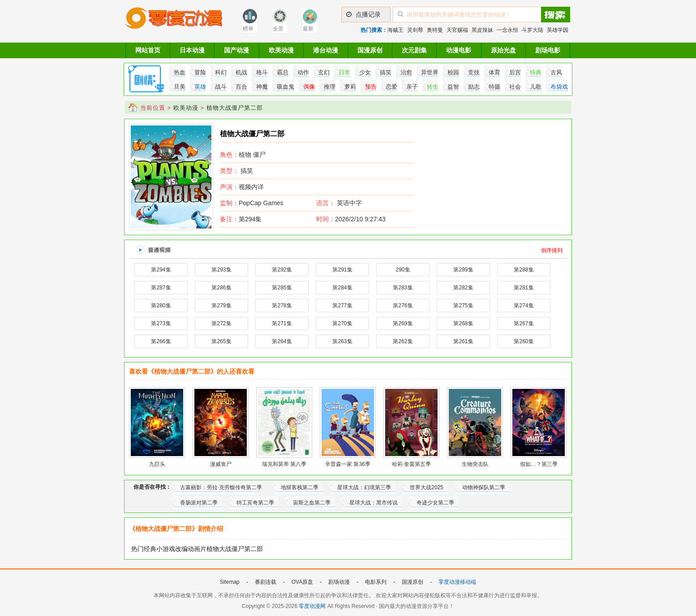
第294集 (241, 219)
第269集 (403, 323)
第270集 (342, 323)
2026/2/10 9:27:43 (351, 219)
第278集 (282, 306)
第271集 (282, 323)
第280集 (161, 306)
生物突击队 (475, 464)
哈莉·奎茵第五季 (411, 464)
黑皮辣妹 (482, 30)
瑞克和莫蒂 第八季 (284, 464)
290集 (403, 270)
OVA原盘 (302, 582)
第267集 (524, 323)
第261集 (463, 341)
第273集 (161, 323)
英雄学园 (558, 30)
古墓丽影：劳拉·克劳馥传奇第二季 (221, 487)
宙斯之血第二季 (312, 503)
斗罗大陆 (533, 30)
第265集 (221, 341)
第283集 (403, 288)
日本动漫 (192, 50)
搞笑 (247, 171)
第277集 (342, 306)
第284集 (342, 288)
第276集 (403, 306)
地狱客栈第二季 (300, 487)
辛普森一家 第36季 (348, 464)
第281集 (524, 288)
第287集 (161, 288)
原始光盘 (503, 50)
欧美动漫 (281, 50)
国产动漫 (236, 50)
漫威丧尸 (221, 464)
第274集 (524, 306)
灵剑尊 (415, 30)
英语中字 (349, 203)
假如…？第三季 (539, 464)
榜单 (248, 29)
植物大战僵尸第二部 (235, 108)
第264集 (282, 341)
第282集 (463, 288)
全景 (278, 29)
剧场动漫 (339, 582)
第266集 (161, 341)
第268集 (463, 323)
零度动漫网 (312, 606)
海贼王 (395, 30)
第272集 (221, 323)
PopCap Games (252, 203)
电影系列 (376, 582)
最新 (308, 29)
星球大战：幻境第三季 (364, 487)
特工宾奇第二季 (255, 503)
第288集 (524, 270)
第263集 (342, 341)
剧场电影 (548, 50)
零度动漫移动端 (457, 582)
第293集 (221, 270)
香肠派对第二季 (199, 503)
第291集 (342, 270)
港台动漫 (326, 50)
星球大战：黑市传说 (374, 503)
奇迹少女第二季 (435, 503)
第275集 (463, 306)
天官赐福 (457, 30)
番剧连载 (266, 582)
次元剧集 (414, 50)
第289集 (463, 270)
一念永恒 (507, 30)
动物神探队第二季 (484, 487)
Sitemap (230, 582)
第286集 (221, 288)
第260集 (524, 341)
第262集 (403, 341)
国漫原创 (370, 50)
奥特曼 (435, 30)
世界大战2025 (427, 487)
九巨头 (157, 464)
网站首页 (148, 50)
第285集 (282, 288)
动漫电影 (459, 50)
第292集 (282, 270)
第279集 (221, 306)
